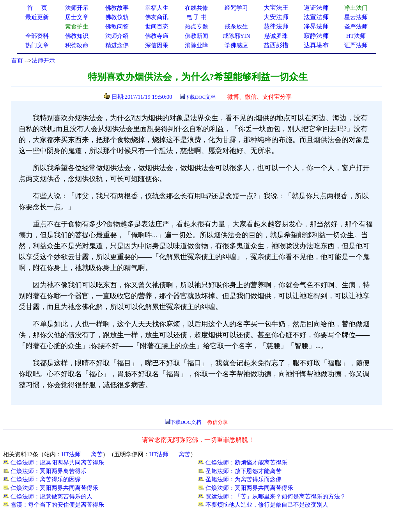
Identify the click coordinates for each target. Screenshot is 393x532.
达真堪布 (316, 45)
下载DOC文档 (200, 97)
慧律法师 (276, 26)
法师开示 (43, 60)
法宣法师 (316, 17)
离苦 (97, 454)
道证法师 (316, 8)
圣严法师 (356, 27)
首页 (17, 60)
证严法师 (356, 45)
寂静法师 (316, 36)
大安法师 (276, 17)
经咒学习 (236, 8)
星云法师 (356, 17)
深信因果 (157, 45)
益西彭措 (276, 45)
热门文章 (37, 45)
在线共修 (196, 8)
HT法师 (356, 36)
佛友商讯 (157, 17)
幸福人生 (157, 8)
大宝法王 (276, 8)
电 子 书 (196, 17)
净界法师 (316, 26)
